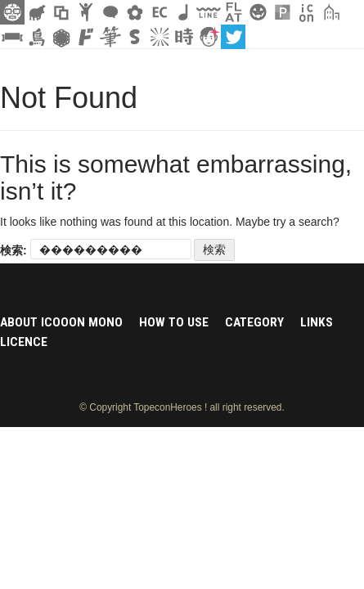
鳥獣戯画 (37, 37)
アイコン (307, 12)
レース (61, 37)
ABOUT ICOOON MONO (61, 322)
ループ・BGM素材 (184, 12)
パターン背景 (282, 12)
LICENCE (24, 342)
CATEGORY (254, 322)
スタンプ (135, 37)
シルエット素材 (37, 12)
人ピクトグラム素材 (86, 12)
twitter (233, 37)
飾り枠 (61, 12)
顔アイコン (209, 37)
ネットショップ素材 (160, 12)
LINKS (317, 322)
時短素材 (184, 37)
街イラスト (331, 12)
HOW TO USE (174, 322)
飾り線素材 (209, 12)
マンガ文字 (86, 37)
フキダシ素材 (110, 12)
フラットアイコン (233, 12)
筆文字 (110, 37)
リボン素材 (12, 37)
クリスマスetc (258, 12)
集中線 (160, 37)
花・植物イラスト (135, 12)
